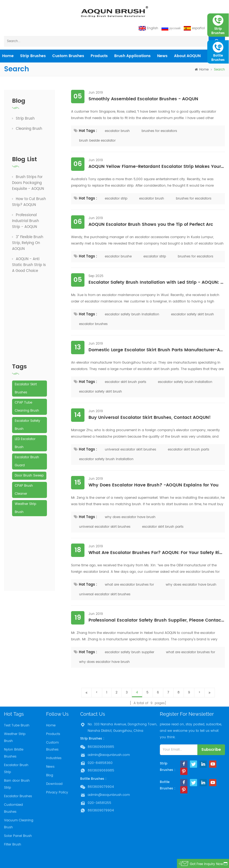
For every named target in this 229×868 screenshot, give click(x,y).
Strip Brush (23, 119)
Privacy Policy (57, 793)
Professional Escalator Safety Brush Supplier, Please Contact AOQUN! (157, 620)
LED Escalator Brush (25, 350)
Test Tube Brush (17, 725)
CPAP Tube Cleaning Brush (27, 313)
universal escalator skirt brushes (130, 450)
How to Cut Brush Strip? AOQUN (29, 188)
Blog (50, 775)
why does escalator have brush (130, 517)
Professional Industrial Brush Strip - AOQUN (25, 207)
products (99, 56)
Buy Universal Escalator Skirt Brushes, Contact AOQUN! (150, 418)
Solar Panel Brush (18, 836)
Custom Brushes (68, 56)
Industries (54, 758)
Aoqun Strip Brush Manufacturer (153, 856)
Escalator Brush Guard (27, 368)
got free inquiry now (206, 864)
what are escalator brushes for (129, 585)
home (8, 56)
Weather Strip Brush (25, 414)
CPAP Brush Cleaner (24, 396)
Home (51, 725)
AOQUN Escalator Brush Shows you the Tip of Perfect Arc (151, 224)
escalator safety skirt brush (193, 314)
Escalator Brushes (18, 796)
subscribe (211, 750)
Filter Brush (13, 845)
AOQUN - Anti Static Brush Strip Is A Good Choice (29, 251)
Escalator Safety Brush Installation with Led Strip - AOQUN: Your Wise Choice (157, 282)
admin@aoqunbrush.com (109, 755)
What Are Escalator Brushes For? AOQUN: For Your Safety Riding (157, 553)
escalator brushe (118, 256)
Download (54, 784)
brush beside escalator (97, 141)
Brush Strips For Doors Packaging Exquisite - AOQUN (28, 169)
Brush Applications (132, 56)
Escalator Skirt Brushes (26, 295)
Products (53, 734)
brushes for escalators (159, 131)
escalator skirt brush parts (125, 382)
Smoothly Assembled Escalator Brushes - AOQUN (143, 99)
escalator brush (117, 131)
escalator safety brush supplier (130, 652)
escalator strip (116, 199)
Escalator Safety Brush (27, 331)
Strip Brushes (33, 56)
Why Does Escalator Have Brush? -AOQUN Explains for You (154, 485)
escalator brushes (93, 324)
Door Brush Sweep (29, 382)
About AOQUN (187, 56)
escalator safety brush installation (132, 314)
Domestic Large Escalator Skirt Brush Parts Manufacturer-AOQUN (157, 350)
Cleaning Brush (27, 129)
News (162, 56)
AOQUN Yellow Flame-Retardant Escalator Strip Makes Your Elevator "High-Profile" (157, 167)
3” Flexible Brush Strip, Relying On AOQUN (28, 229)
